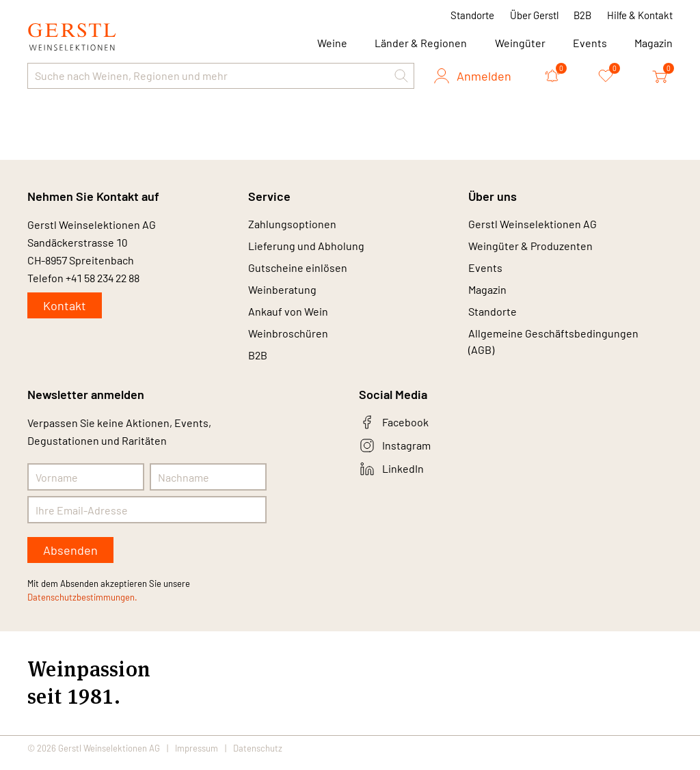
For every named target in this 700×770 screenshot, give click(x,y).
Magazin (654, 43)
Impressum (197, 758)
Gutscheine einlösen (298, 271)
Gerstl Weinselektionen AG (533, 224)
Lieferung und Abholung (306, 248)
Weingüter (520, 43)
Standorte (472, 15)
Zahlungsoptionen (292, 224)
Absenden (70, 560)
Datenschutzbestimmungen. (82, 607)
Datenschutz (258, 758)
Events (590, 43)
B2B (582, 15)
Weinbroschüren (288, 341)
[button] (401, 76)
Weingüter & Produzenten (530, 248)
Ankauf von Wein (288, 317)
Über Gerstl (534, 15)
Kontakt (65, 305)
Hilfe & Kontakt (640, 15)
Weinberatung (282, 294)
